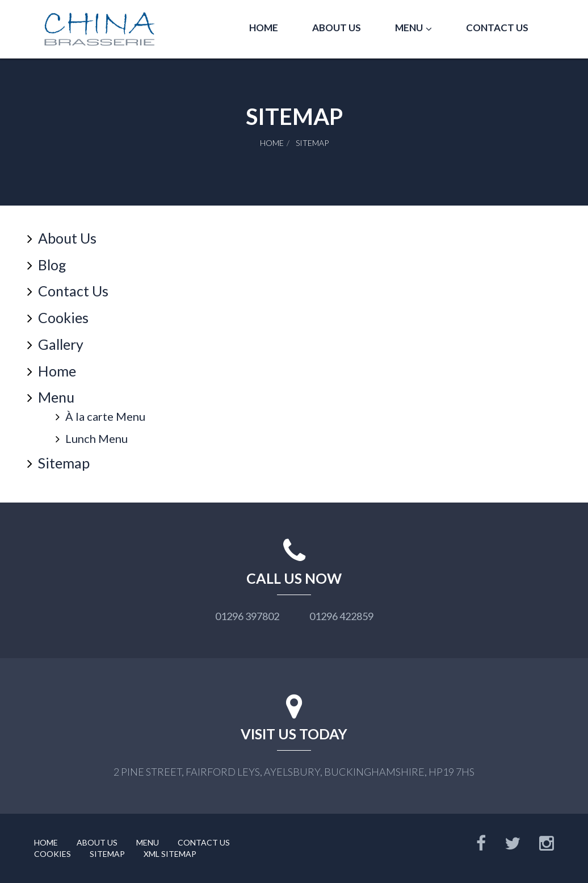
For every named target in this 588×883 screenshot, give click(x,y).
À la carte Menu (105, 416)
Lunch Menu (96, 438)
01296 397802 (247, 616)
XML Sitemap (170, 854)
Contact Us (497, 28)
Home (264, 28)
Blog (52, 265)
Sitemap (64, 463)
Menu (409, 28)
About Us (337, 28)
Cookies (63, 317)
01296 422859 (341, 616)
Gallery (61, 344)
